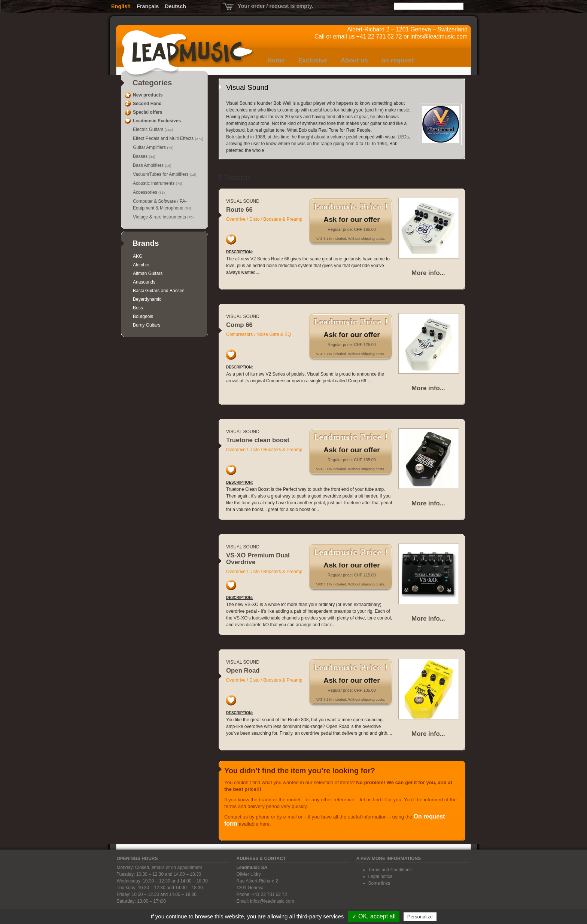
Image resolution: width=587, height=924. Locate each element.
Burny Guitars (147, 325)
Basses (141, 156)
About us (354, 60)
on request (398, 60)
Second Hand (147, 104)
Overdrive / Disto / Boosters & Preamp (264, 219)
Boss (138, 308)
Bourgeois (143, 316)
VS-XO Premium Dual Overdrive (258, 559)
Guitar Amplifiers (150, 147)
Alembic (141, 265)
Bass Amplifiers (149, 165)
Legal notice (381, 876)
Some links (379, 883)
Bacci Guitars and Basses (159, 291)
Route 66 (239, 210)
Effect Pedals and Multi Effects (164, 138)
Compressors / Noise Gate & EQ (258, 334)
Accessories (146, 192)
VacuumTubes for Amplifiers (161, 174)
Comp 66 (239, 325)
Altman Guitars (148, 273)
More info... (428, 273)
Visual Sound (243, 201)
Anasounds (144, 282)
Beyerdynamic (147, 299)
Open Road (243, 671)
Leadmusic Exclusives (157, 121)
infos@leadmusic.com (439, 36)
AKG (138, 256)
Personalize (420, 917)
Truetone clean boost (258, 440)
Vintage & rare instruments (160, 217)
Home (276, 60)
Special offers (148, 112)
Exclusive (313, 60)
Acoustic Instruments (154, 183)
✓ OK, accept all (374, 916)
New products (148, 95)
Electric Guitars (149, 129)
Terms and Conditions (390, 870)
